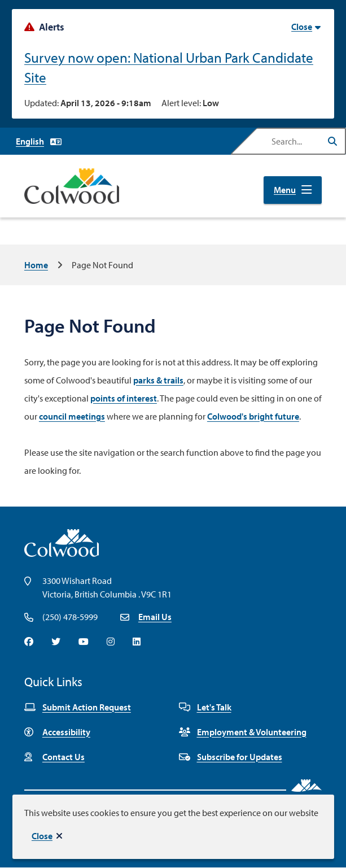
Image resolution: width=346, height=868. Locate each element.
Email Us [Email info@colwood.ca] (155, 617)
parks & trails (158, 380)
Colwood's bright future (253, 416)
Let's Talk (205, 707)
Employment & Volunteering (243, 732)
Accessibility (57, 732)
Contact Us (54, 757)
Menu (285, 190)
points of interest (124, 398)
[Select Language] (39, 141)
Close (42, 836)
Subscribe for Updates (231, 757)
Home (36, 265)
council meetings (72, 416)
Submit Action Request (78, 707)
